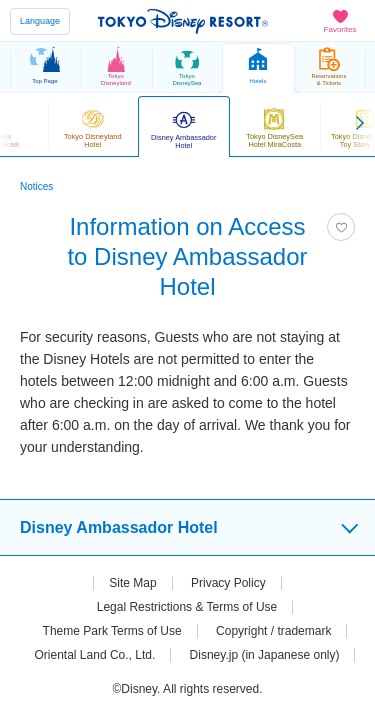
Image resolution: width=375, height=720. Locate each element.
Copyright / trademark (273, 631)
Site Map (132, 583)
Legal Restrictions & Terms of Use (187, 607)
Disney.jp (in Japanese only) (265, 655)
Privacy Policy (228, 583)
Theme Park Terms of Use (112, 631)
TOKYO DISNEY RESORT (183, 21)
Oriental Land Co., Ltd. (95, 655)
